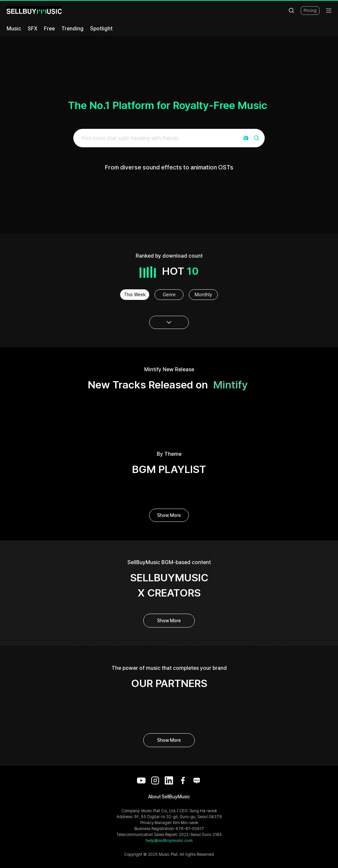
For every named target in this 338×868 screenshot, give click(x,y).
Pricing (310, 11)
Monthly (203, 295)
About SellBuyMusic (169, 797)
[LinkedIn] (169, 780)
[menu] (329, 11)
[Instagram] (155, 780)
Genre (169, 295)
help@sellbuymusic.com (169, 841)
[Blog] (197, 780)
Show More (169, 515)
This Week (135, 295)
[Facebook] (183, 780)
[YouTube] (141, 780)
